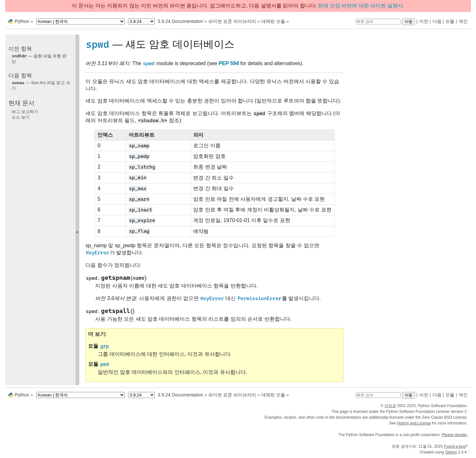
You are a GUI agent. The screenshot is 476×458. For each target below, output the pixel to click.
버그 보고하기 (25, 112)
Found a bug (455, 446)
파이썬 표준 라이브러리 (232, 21)
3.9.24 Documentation (180, 21)
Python (22, 21)
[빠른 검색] (378, 22)
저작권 (390, 406)
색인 (463, 21)
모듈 (450, 21)
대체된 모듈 (273, 21)
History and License (414, 423)
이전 (424, 21)
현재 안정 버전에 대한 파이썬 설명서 (360, 6)
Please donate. (455, 435)
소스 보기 (21, 117)
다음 (437, 21)
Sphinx (451, 452)
